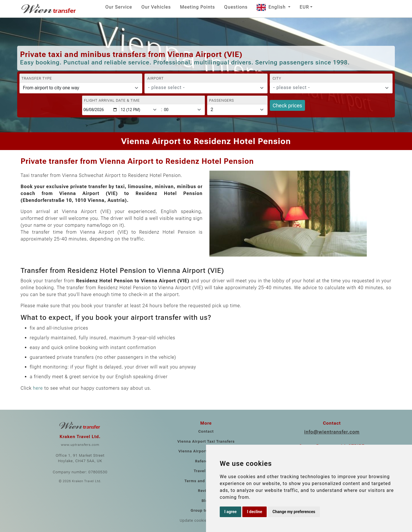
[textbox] (202, 88)
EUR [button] (304, 7)
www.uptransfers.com (80, 445)
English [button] (272, 7)
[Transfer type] (81, 88)
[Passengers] (237, 110)
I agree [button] (230, 512)
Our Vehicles (156, 7)
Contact (206, 431)
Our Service (119, 7)
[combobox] (206, 88)
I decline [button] (254, 512)
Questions (236, 7)
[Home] (49, 9)
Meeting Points (197, 7)
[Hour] (140, 110)
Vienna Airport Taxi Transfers (206, 441)
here (38, 388)
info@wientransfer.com (332, 432)
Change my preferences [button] (294, 512)
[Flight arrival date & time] (101, 110)
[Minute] (184, 110)
